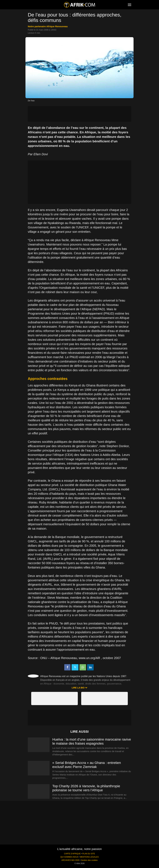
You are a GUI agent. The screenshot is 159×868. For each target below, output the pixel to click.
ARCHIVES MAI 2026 (70, 860)
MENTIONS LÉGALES (89, 857)
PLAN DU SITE (89, 854)
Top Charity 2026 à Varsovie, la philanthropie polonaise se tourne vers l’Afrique (86, 788)
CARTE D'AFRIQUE (72, 854)
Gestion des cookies (89, 860)
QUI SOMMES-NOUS (69, 857)
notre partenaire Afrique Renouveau (48, 26)
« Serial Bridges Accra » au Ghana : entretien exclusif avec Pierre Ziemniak (87, 765)
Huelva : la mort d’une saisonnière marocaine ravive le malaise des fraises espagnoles (92, 741)
